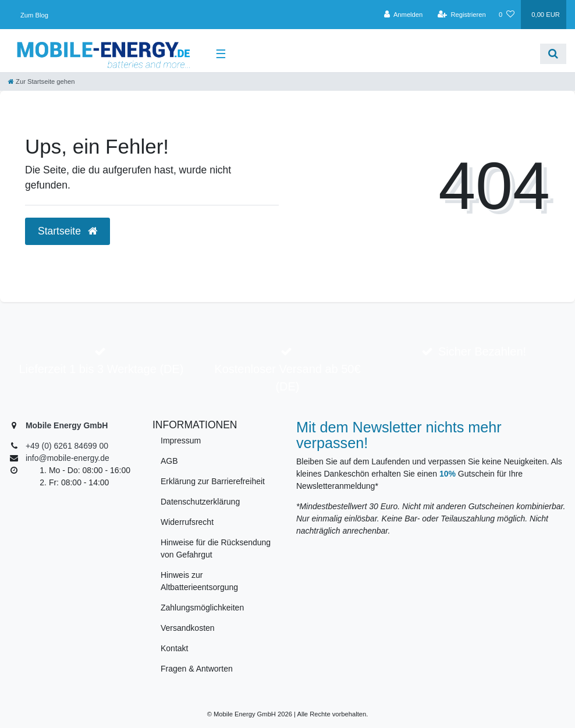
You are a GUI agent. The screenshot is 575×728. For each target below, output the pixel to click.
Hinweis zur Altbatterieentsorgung (199, 581)
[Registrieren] (462, 15)
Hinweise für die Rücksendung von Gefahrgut (216, 548)
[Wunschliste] (507, 15)
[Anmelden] (404, 15)
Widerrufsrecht (187, 522)
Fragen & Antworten (197, 669)
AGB (169, 461)
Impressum (181, 441)
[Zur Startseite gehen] (41, 81)
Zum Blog (34, 15)
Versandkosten (188, 628)
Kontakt (174, 648)
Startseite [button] (68, 231)
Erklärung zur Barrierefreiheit (213, 481)
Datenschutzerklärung (200, 502)
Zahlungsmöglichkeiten (202, 608)
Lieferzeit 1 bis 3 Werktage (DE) (101, 369)
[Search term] (388, 54)
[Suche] (553, 54)
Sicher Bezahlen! (482, 351)
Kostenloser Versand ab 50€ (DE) (287, 378)
